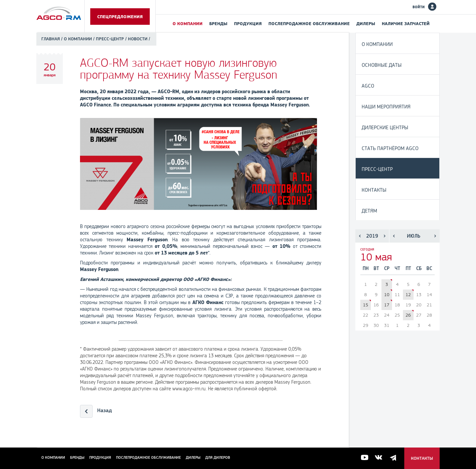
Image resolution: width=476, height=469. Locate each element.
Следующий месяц (435, 236)
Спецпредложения (120, 17)
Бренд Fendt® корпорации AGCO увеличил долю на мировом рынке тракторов (391, 301)
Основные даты (382, 65)
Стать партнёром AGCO (390, 148)
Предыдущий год (360, 236)
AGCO (368, 86)
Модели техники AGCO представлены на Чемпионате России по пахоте (391, 280)
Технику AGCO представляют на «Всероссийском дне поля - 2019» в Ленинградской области (413, 290)
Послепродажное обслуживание (309, 23)
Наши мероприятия (386, 107)
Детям (369, 211)
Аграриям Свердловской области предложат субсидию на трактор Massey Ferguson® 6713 (391, 290)
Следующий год (385, 236)
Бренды (218, 23)
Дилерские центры (385, 127)
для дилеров (218, 457)
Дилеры (366, 23)
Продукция (248, 23)
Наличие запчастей (406, 23)
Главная (51, 39)
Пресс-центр (110, 39)
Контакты (374, 190)
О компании (188, 23)
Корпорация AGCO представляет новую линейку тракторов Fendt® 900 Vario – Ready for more (370, 301)
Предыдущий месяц (394, 236)
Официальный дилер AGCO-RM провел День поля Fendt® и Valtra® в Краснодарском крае (413, 311)
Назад (104, 410)
